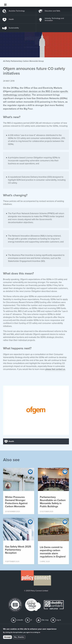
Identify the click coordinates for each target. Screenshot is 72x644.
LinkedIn (20, 620)
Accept (7, 637)
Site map (45, 620)
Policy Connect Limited (39, 591)
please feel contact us (55, 369)
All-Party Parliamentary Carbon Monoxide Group (23, 61)
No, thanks (19, 637)
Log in (59, 620)
